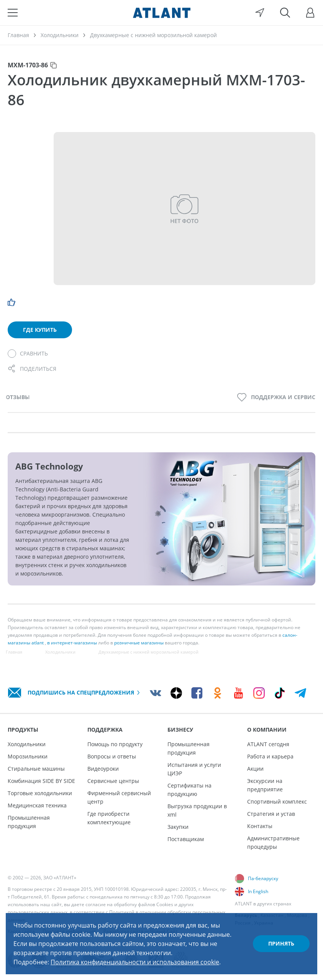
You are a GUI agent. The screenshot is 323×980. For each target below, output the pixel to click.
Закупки (178, 827)
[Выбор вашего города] (260, 13)
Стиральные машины (36, 769)
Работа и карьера (270, 756)
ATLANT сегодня (268, 744)
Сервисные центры (113, 781)
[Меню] (13, 13)
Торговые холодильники (40, 793)
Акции (255, 769)
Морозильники (28, 756)
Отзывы (18, 397)
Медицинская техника (37, 805)
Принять (281, 943)
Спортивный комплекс (277, 801)
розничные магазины (139, 643)
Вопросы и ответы (112, 756)
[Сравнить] (28, 354)
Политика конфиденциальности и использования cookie (135, 962)
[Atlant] (162, 13)
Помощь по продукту (115, 744)
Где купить (40, 330)
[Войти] (310, 13)
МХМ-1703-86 (28, 65)
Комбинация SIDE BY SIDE (41, 781)
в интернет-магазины (72, 643)
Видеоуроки (103, 769)
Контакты (260, 826)
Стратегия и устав (271, 814)
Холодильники (27, 744)
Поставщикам (186, 839)
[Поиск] (285, 13)
